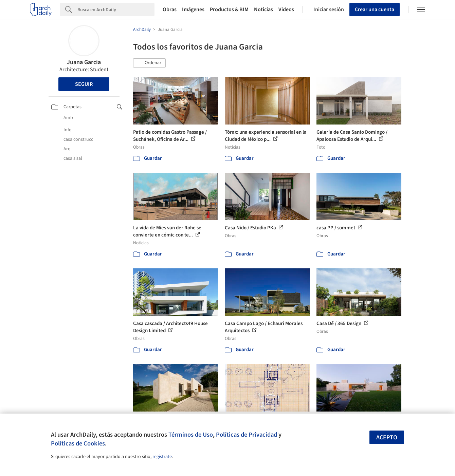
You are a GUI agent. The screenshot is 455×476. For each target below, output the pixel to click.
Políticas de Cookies (78, 443)
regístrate (162, 457)
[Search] (116, 9)
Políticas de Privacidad (247, 435)
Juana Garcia (84, 62)
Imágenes (193, 9)
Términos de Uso (191, 435)
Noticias (263, 9)
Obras (170, 9)
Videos (286, 9)
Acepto (387, 437)
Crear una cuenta (375, 9)
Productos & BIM (229, 9)
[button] (149, 63)
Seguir (84, 84)
